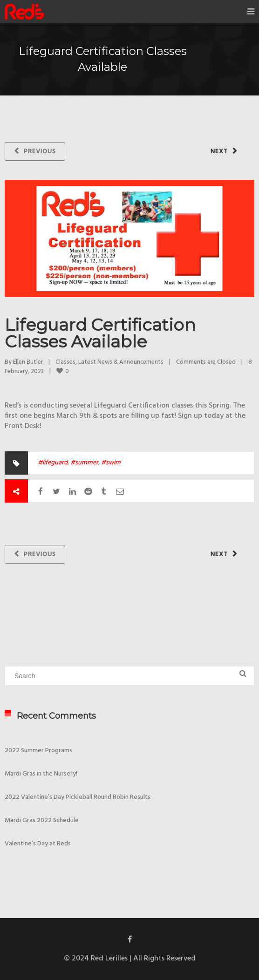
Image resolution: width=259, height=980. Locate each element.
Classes (65, 362)
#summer (84, 463)
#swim (111, 463)
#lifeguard (53, 463)
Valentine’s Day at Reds (38, 844)
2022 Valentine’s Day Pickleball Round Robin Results (78, 797)
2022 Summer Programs (38, 751)
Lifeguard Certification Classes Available (100, 333)
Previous (40, 152)
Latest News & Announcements (121, 362)
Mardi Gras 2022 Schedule (42, 820)
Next (219, 152)
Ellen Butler (28, 362)
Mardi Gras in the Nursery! (41, 774)
